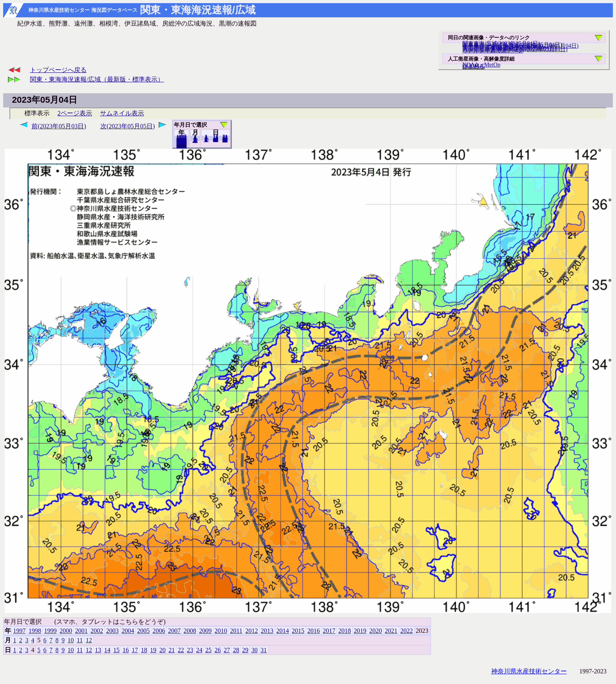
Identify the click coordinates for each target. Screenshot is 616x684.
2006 (159, 631)
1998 (35, 631)
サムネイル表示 (122, 113)
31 (225, 140)
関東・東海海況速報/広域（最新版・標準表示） (97, 79)
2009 (205, 631)
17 (135, 650)
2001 (81, 631)
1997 (19, 631)
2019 (360, 631)
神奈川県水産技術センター (529, 671)
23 (190, 650)
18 (144, 650)
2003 (112, 631)
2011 (236, 631)
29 (245, 650)
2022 (181, 146)
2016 (314, 631)
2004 (128, 631)
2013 (267, 631)
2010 (221, 631)
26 (218, 650)
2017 (329, 631)
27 (227, 650)
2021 (391, 631)
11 (80, 640)
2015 (298, 631)
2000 (66, 631)
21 (172, 650)
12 (195, 140)
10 (206, 140)
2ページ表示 (75, 113)
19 (153, 650)
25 (209, 650)
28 (236, 650)
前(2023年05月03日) (59, 126)
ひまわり (474, 67)
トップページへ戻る (58, 70)
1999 (50, 631)
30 (254, 650)
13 (98, 650)
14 (107, 650)
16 (126, 650)
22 (181, 650)
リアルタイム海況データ (493, 50)
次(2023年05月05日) (128, 126)
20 (216, 140)
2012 (252, 631)
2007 (174, 631)
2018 (344, 631)
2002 (97, 631)
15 (117, 650)
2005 (143, 631)
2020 (376, 631)
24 (199, 650)
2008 (190, 631)
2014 (283, 631)
